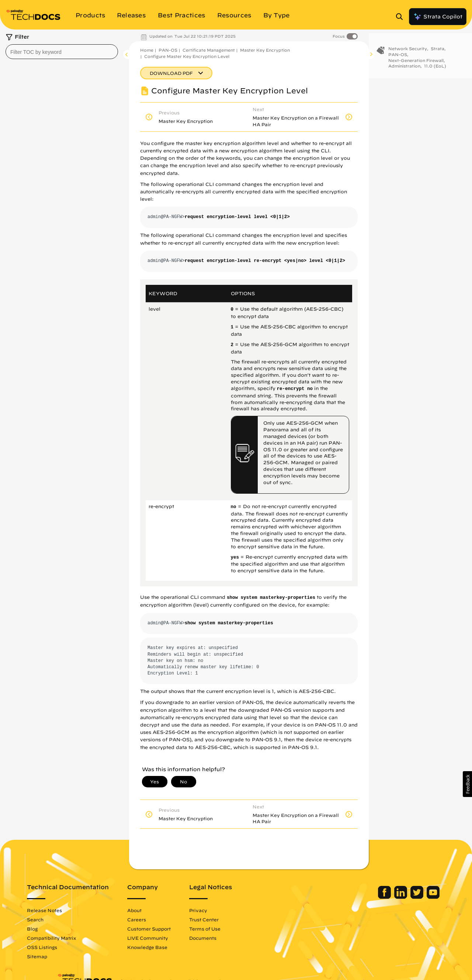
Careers (167, 919)
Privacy (228, 910)
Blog (63, 929)
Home (147, 50)
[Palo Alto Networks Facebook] (355, 897)
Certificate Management (209, 50)
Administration (404, 68)
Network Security (408, 51)
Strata (438, 51)
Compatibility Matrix (82, 938)
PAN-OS (168, 50)
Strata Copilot (438, 17)
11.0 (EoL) (435, 68)
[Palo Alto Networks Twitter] (387, 897)
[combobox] (62, 52)
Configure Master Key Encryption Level (187, 56)
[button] (467, 784)
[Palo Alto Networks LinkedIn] (371, 897)
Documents (233, 938)
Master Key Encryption (265, 50)
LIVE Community (178, 938)
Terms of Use (235, 929)
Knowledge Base (178, 947)
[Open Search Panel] (402, 17)
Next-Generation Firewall (416, 62)
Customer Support (179, 929)
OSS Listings (72, 947)
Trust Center (234, 919)
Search (65, 919)
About (165, 910)
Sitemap (67, 956)
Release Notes (75, 910)
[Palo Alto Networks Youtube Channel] (403, 897)
